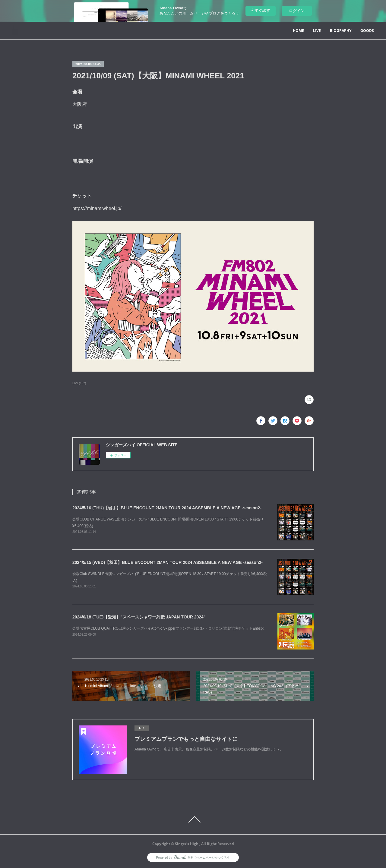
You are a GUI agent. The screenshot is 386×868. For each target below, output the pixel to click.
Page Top (193, 819)
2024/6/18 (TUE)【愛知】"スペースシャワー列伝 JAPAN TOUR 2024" (139, 617)
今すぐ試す (260, 10)
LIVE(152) (79, 383)
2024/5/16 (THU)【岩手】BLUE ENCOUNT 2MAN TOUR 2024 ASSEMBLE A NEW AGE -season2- (167, 508)
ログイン (297, 11)
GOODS (367, 31)
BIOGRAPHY (341, 31)
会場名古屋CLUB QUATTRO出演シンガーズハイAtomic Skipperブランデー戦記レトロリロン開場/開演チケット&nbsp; (168, 628)
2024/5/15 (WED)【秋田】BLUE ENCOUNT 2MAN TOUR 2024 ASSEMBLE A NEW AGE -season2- (168, 562)
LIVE (317, 31)
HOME (298, 31)
